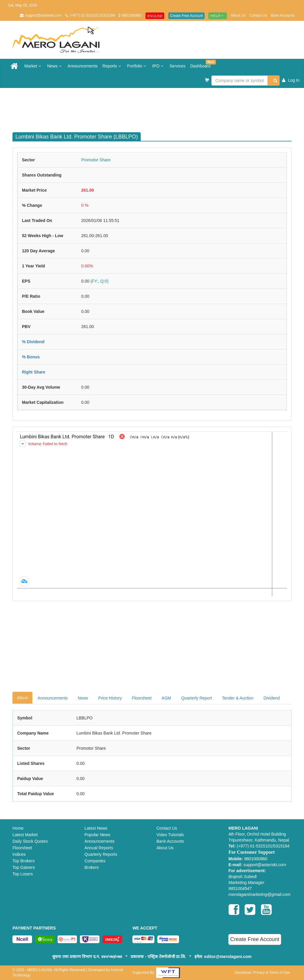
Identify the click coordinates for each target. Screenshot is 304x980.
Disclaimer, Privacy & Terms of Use (262, 973)
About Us (238, 15)
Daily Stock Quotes (30, 841)
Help (218, 16)
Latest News (96, 828)
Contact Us (258, 15)
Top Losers (23, 874)
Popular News (98, 835)
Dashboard (202, 64)
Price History (110, 698)
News (55, 66)
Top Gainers (24, 867)
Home (18, 828)
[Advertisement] (156, 107)
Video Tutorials (170, 835)
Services (178, 66)
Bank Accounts (283, 15)
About (22, 698)
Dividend (272, 698)
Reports (112, 66)
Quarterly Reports (101, 854)
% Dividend (33, 342)
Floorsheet (142, 698)
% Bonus (31, 357)
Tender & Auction (238, 698)
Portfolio (137, 66)
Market (33, 66)
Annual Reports (99, 848)
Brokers (92, 867)
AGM (166, 698)
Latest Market (25, 835)
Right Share (34, 372)
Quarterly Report (196, 698)
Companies (95, 861)
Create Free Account (186, 16)
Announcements (83, 66)
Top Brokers (24, 861)
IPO (159, 66)
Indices (19, 854)
